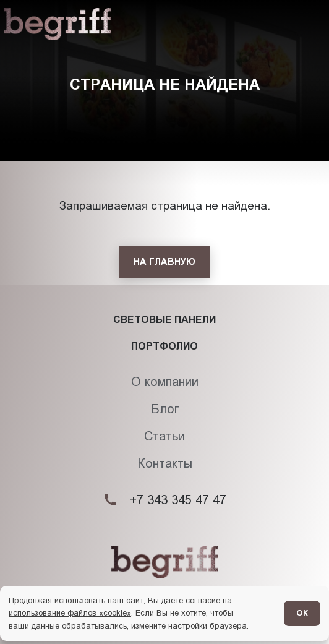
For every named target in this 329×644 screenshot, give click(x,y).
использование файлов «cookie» (70, 613)
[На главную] (164, 262)
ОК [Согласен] (302, 613)
